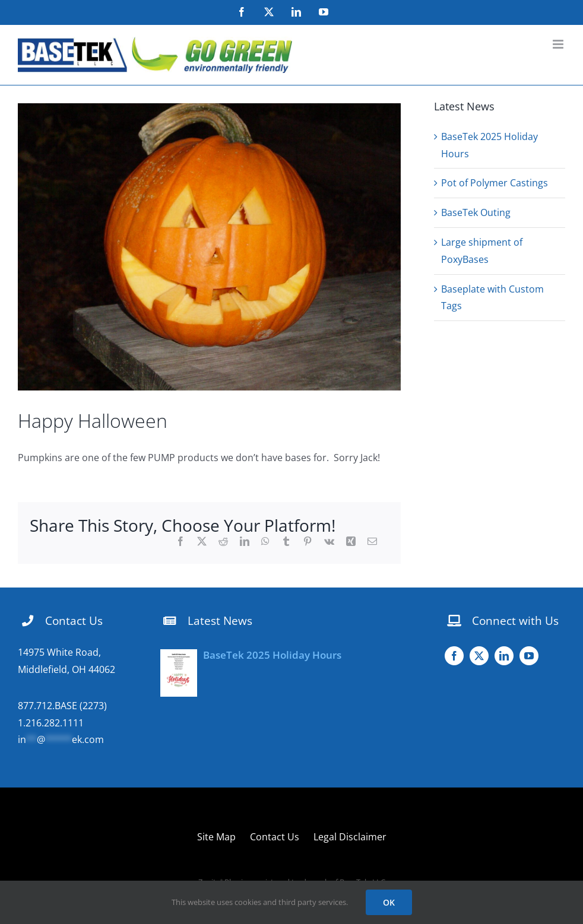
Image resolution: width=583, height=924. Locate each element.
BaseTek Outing (476, 212)
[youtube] (529, 656)
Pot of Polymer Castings (495, 183)
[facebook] (454, 656)
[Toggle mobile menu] (559, 44)
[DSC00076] (209, 247)
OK (389, 902)
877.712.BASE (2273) (62, 706)
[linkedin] (504, 656)
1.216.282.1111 (51, 723)
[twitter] (479, 656)
